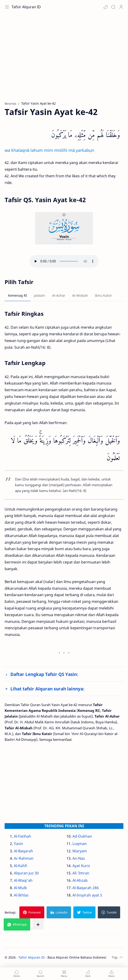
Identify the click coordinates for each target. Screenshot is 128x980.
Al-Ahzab (80, 880)
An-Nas (79, 858)
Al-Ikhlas (21, 895)
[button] (105, 7)
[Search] (113, 7)
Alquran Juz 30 (26, 873)
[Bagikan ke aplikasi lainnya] (38, 925)
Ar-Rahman (24, 858)
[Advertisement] (64, 60)
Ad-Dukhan (82, 836)
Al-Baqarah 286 (86, 888)
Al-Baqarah (23, 851)
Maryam (80, 851)
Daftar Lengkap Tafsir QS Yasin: (44, 674)
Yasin (18, 844)
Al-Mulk (20, 888)
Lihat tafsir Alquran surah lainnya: (47, 689)
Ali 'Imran (81, 873)
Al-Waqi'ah (23, 880)
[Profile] (121, 7)
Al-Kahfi (21, 866)
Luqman (80, 844)
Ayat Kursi (81, 866)
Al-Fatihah (22, 836)
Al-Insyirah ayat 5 (87, 895)
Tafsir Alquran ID (26, 7)
